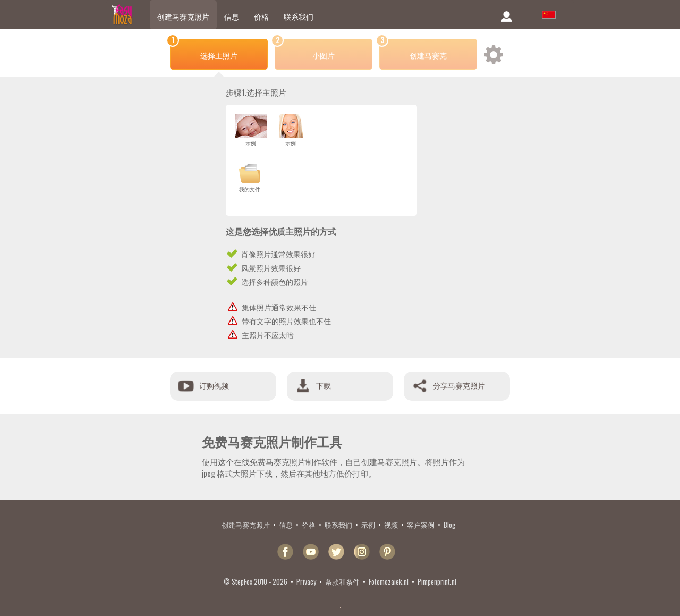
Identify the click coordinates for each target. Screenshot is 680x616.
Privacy (306, 581)
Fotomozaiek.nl (389, 581)
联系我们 (299, 16)
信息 (232, 16)
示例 (368, 525)
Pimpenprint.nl (437, 581)
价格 (261, 16)
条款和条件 (342, 581)
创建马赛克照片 (183, 16)
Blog (449, 525)
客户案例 (421, 525)
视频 (391, 525)
